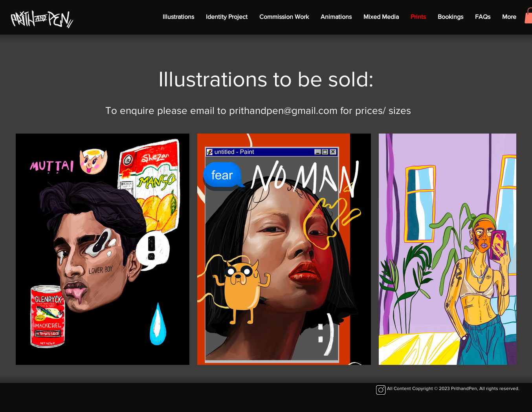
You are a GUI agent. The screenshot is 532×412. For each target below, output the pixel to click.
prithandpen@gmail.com (283, 110)
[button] (284, 17)
